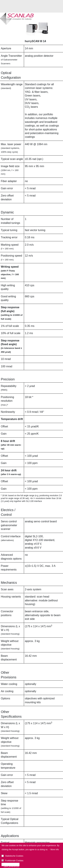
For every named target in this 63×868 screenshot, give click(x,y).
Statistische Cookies (14, 856)
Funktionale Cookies (14, 861)
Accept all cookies (11, 864)
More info (55, 850)
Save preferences (11, 866)
